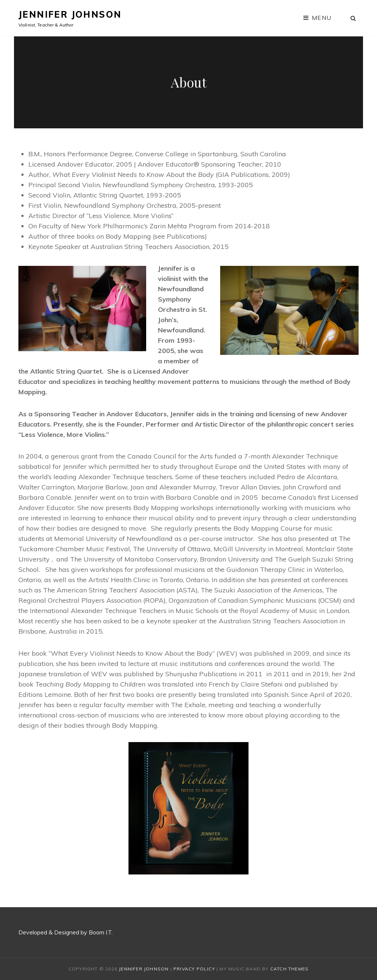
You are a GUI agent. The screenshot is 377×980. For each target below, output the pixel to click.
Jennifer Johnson (70, 14)
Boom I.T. (101, 932)
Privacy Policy (194, 969)
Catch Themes (289, 969)
